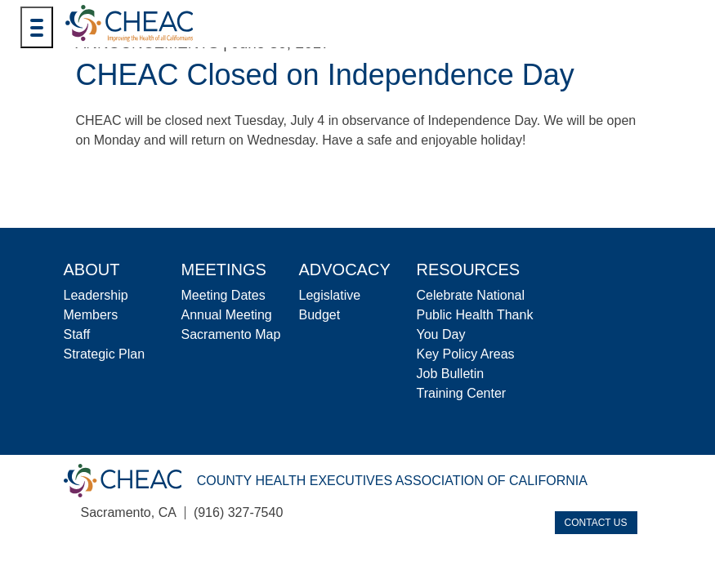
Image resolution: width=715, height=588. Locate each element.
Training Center (462, 393)
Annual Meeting (227, 315)
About (92, 269)
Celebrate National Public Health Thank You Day (475, 315)
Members (91, 315)
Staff (77, 334)
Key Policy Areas (466, 354)
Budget (320, 315)
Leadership (96, 295)
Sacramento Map (231, 334)
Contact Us (596, 523)
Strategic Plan (105, 354)
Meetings (224, 269)
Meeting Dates (223, 295)
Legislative (330, 295)
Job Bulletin (451, 374)
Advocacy (345, 269)
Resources (469, 269)
